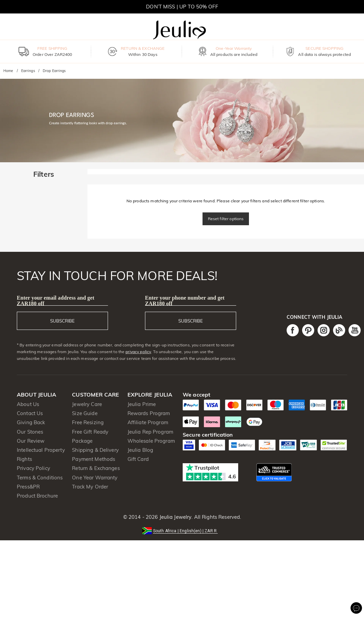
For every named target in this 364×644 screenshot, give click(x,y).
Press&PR (28, 487)
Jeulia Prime (142, 404)
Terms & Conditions (40, 478)
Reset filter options (226, 219)
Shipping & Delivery (95, 450)
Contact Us (30, 413)
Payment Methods (94, 459)
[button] (182, 530)
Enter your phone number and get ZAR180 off (185, 301)
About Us (28, 404)
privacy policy (138, 352)
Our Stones (30, 432)
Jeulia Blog (140, 450)
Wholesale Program (151, 441)
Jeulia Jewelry (175, 517)
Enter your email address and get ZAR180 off (56, 301)
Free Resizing (88, 422)
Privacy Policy (33, 468)
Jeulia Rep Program (150, 432)
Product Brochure (37, 496)
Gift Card (138, 459)
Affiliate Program (148, 422)
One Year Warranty (95, 478)
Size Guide (85, 413)
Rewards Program (149, 413)
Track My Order (90, 487)
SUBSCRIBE (62, 321)
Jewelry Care (87, 404)
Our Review (31, 441)
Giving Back (31, 422)
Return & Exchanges (96, 468)
